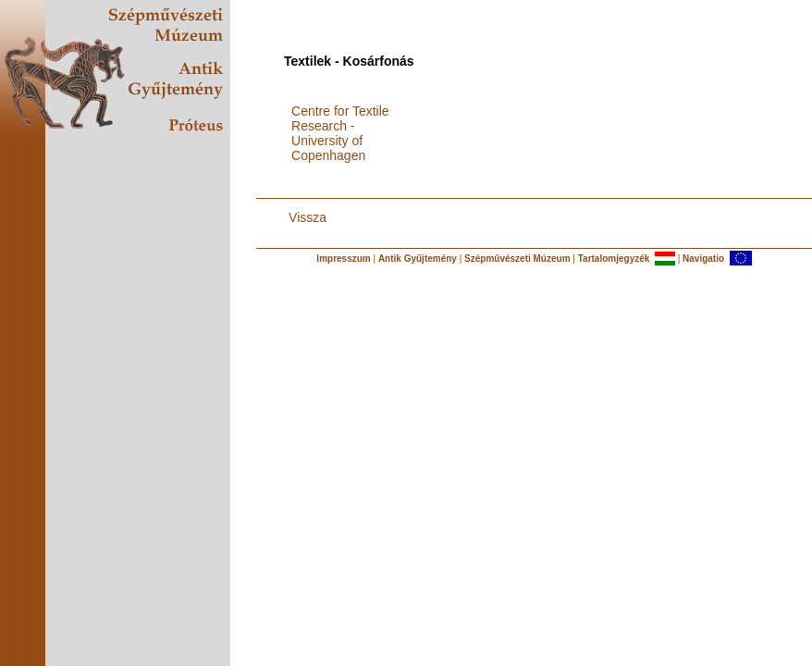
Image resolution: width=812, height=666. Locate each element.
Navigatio (703, 259)
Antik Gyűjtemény (418, 259)
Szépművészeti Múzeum (517, 259)
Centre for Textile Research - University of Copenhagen (340, 133)
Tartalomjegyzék (614, 259)
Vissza (308, 217)
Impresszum (343, 259)
